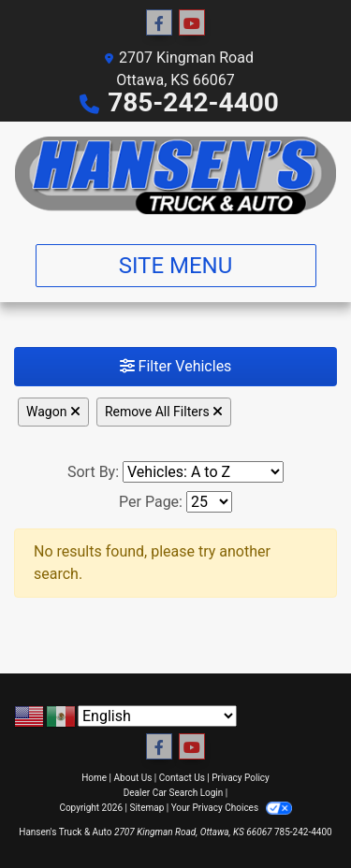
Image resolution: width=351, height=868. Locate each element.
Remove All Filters (164, 412)
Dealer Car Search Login (174, 793)
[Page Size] (209, 502)
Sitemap (146, 808)
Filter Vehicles (176, 366)
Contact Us (182, 778)
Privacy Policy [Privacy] (241, 778)
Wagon (53, 412)
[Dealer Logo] (175, 175)
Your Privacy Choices (232, 808)
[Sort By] (203, 472)
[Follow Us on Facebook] (159, 23)
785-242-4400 (193, 102)
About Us (133, 778)
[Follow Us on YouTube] (192, 23)
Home (94, 778)
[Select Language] (157, 716)
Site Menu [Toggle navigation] (176, 266)
